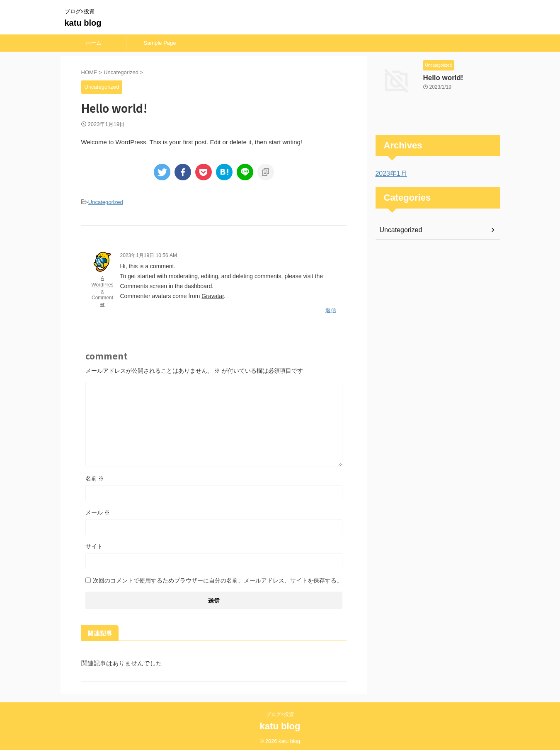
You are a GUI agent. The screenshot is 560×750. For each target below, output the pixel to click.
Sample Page (160, 43)
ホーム (93, 43)
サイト (94, 543)
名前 (95, 475)
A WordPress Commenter (102, 290)
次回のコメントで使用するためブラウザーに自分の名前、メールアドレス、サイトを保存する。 (218, 577)
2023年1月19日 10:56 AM (149, 254)
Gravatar (213, 295)
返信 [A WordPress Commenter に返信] (331, 308)
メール (98, 509)
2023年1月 (389, 174)
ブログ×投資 (282, 711)
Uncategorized (106, 202)
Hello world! (440, 77)
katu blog (83, 23)
